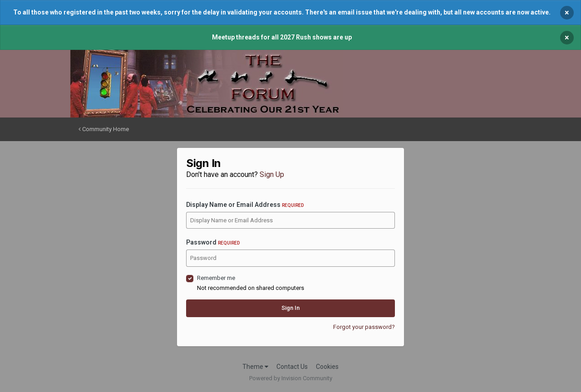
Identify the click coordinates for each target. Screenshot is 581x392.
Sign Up (272, 174)
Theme (255, 367)
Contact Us (292, 367)
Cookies (327, 367)
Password (213, 242)
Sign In (290, 308)
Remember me (216, 278)
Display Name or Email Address (245, 205)
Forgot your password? (364, 327)
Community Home (104, 129)
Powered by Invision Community (291, 378)
